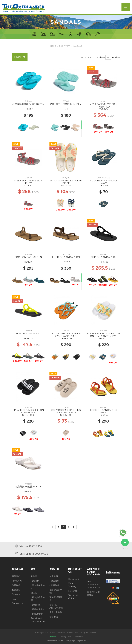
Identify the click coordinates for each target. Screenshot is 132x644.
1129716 (104, 262)
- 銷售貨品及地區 (38, 599)
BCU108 (28, 109)
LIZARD (104, 101)
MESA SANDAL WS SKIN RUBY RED (104, 105)
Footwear (65, 46)
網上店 (34, 593)
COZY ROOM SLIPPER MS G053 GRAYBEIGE (66, 411)
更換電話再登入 (56, 599)
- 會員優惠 (54, 581)
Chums (66, 331)
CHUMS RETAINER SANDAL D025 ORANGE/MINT (66, 335)
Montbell (28, 254)
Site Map (52, 636)
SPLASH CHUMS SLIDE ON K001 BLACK (28, 411)
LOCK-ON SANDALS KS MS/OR (104, 411)
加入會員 (54, 576)
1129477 (28, 338)
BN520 (28, 491)
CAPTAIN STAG (104, 178)
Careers (16, 594)
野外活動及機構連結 (93, 593)
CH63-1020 (28, 415)
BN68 (66, 109)
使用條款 (16, 585)
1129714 (66, 262)
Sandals (78, 46)
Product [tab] (20, 57)
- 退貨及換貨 (37, 614)
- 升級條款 (54, 585)
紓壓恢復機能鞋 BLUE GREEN (28, 104)
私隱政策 (16, 590)
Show (102, 57)
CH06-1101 (66, 415)
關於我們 (16, 576)
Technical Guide (73, 597)
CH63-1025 (66, 338)
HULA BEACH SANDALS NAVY (104, 182)
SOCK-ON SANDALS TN (28, 257)
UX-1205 (104, 186)
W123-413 (66, 186)
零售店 (34, 576)
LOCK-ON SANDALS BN (66, 257)
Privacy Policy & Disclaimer (71, 636)
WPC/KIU (66, 178)
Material (72, 591)
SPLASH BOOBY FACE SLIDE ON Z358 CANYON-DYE (104, 335)
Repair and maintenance (38, 620)
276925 (104, 109)
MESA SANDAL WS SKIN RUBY (28, 182)
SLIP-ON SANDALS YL (28, 334)
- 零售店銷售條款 (38, 587)
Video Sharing (72, 585)
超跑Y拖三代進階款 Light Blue (66, 104)
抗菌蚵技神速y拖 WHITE (28, 486)
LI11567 (28, 186)
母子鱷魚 (28, 101)
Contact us (18, 603)
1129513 (104, 415)
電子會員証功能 (56, 591)
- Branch (35, 581)
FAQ (14, 599)
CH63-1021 (104, 338)
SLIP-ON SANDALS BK (104, 257)
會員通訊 (54, 617)
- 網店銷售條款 (38, 609)
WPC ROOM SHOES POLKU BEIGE (66, 182)
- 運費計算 (36, 605)
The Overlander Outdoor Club (94, 584)
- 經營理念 (17, 581)
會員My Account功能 (56, 606)
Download (74, 579)
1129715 (28, 262)
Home (53, 46)
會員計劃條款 (56, 612)
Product (116, 57)
